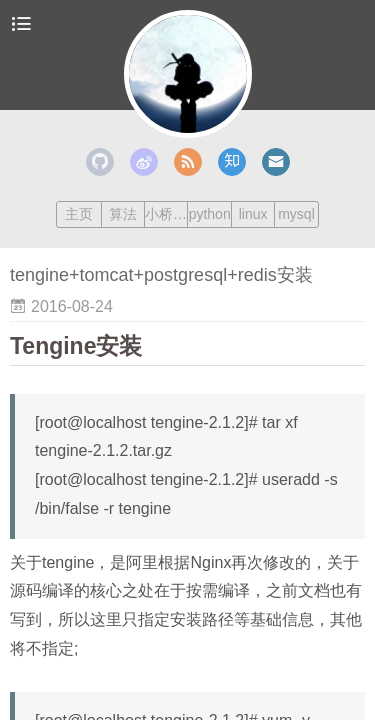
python (210, 214)
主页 (79, 214)
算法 (123, 214)
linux (253, 214)
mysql (296, 214)
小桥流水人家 (166, 214)
